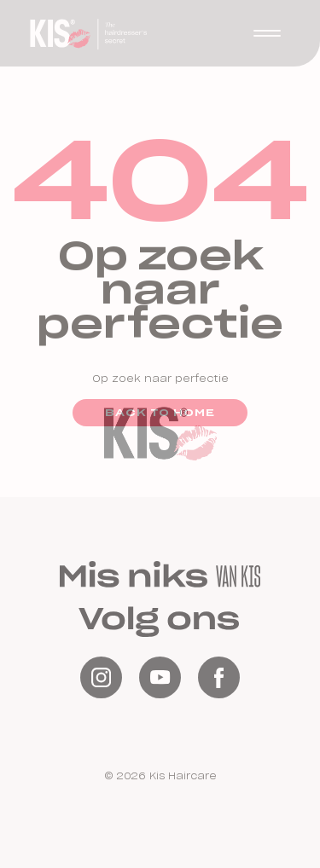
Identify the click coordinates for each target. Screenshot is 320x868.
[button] (267, 33)
